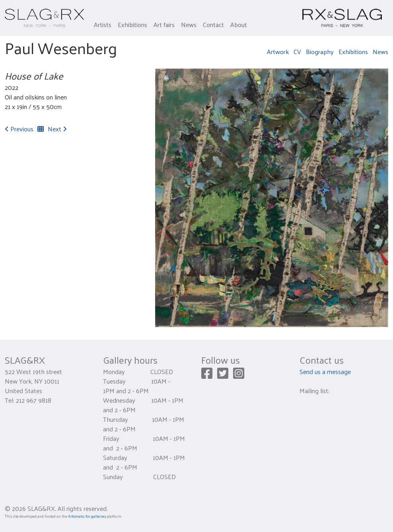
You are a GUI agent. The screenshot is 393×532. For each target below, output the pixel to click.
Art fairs (164, 24)
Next (57, 129)
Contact (213, 24)
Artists (103, 24)
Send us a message (325, 371)
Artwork (278, 52)
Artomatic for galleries (87, 516)
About (239, 24)
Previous (19, 129)
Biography (320, 52)
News (189, 24)
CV (297, 52)
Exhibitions (132, 24)
